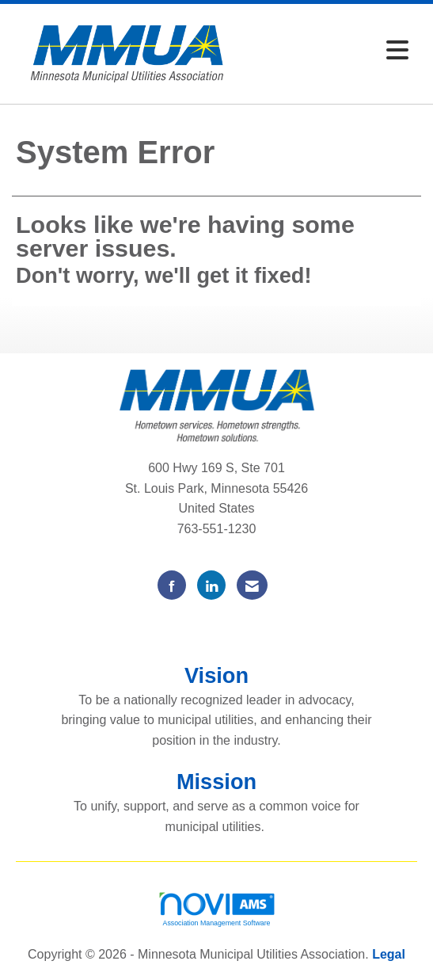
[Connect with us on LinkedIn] (211, 585)
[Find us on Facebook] (172, 585)
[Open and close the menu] (329, 51)
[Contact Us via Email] (252, 585)
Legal (389, 954)
